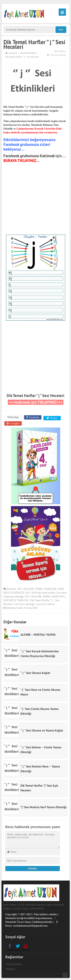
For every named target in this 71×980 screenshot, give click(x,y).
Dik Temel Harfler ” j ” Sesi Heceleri (35, 396)
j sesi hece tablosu (45, 602)
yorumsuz (61, 51)
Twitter (53, 417)
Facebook (34, 417)
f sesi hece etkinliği (24, 602)
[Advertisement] (36, 199)
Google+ (15, 422)
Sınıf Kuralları (15, 962)
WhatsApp (13, 417)
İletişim (11, 967)
